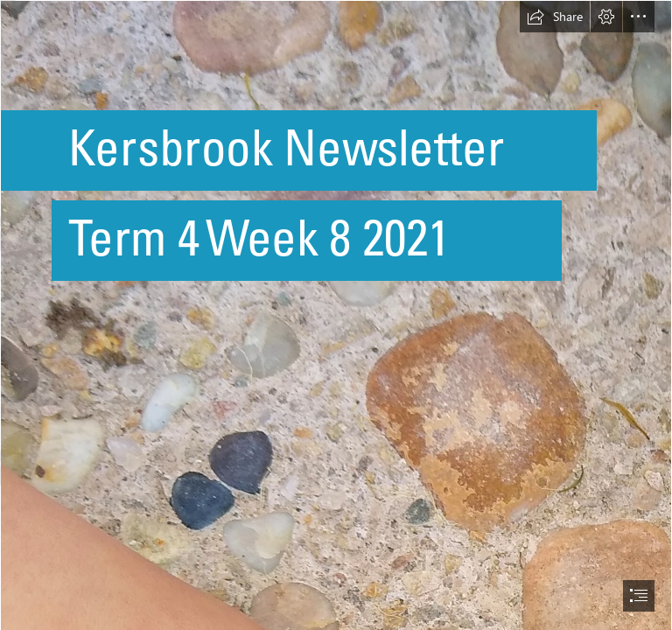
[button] (555, 17)
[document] (336, 315)
